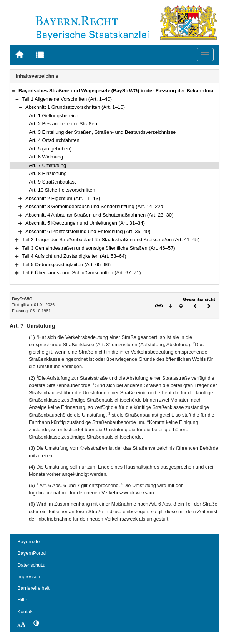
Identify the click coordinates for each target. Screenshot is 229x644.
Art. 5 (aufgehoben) (50, 149)
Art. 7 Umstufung (47, 165)
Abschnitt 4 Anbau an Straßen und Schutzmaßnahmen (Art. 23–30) (99, 215)
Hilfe (22, 600)
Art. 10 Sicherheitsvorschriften (62, 190)
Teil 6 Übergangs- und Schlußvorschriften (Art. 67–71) (81, 273)
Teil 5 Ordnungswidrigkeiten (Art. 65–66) (66, 264)
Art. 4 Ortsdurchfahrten (54, 140)
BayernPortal (32, 553)
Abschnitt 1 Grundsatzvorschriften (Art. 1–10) (75, 107)
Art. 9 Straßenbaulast (52, 182)
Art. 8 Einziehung (48, 173)
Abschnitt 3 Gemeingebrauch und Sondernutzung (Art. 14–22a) (95, 206)
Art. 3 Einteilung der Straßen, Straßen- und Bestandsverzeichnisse (102, 132)
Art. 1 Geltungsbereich (54, 116)
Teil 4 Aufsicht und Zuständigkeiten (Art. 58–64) (74, 256)
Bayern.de (28, 541)
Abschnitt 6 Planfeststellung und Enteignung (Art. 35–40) (88, 231)
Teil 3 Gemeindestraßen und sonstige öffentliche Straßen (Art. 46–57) (99, 248)
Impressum (29, 576)
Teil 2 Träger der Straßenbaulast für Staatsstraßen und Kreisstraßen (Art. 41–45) (111, 239)
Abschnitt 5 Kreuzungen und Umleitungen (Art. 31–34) (85, 223)
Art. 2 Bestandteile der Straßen (63, 124)
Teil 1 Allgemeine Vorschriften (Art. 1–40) (67, 99)
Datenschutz (31, 565)
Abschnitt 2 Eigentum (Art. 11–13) (63, 198)
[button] (13, 91)
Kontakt (26, 611)
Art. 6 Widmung (46, 157)
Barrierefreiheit (33, 588)
